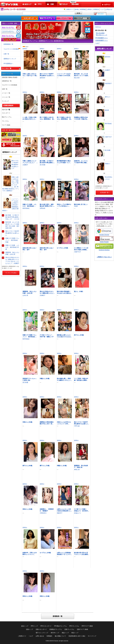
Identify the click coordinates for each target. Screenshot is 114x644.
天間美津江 (43, 513)
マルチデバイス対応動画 (11, 49)
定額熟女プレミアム (56, 629)
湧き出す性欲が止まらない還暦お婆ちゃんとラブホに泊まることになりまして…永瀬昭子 (12, 260)
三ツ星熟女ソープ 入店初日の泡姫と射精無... (81, 249)
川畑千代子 (77, 252)
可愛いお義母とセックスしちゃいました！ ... (30, 162)
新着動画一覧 (58, 616)
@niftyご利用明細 (80, 9)
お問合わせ (109, 9)
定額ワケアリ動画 (82, 629)
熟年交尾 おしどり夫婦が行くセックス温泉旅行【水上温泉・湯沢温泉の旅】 (12, 225)
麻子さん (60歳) (27, 466)
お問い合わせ (40, 636)
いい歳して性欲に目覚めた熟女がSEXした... (29, 118)
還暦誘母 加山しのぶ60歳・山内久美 (29, 292)
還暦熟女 (25, 49)
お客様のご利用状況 (93, 9)
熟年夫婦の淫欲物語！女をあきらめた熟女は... (64, 292)
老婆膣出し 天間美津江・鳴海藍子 (47, 510)
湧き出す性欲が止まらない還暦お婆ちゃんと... (47, 292)
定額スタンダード (41, 629)
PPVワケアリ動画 (87, 626)
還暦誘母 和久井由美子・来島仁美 (81, 466)
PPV (39, 4)
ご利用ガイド (69, 9)
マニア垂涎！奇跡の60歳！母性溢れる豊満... (81, 379)
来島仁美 (77, 470)
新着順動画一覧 (8, 44)
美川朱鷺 (42, 165)
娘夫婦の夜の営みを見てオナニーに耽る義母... (82, 554)
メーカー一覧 (6, 93)
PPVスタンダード (46, 626)
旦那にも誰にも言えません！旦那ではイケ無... (30, 75)
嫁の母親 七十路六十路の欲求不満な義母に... (47, 162)
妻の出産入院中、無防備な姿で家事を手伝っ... (47, 205)
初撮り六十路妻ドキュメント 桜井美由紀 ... (30, 336)
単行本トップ (55, 633)
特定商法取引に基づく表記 (77, 636)
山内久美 (25, 295)
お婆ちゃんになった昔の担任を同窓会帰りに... (64, 510)
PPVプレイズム (74, 626)
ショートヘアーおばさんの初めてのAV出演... (64, 75)
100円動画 (76, 4)
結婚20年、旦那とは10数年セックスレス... (30, 554)
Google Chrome (104, 232)
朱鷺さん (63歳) (45, 379)
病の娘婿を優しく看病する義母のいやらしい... (64, 379)
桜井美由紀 (26, 208)
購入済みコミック (102, 35)
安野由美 (42, 208)
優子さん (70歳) (45, 466)
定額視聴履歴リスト (102, 40)
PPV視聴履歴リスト (102, 38)
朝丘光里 (77, 78)
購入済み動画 (100, 33)
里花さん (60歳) (27, 509)
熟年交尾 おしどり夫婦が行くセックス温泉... (82, 75)
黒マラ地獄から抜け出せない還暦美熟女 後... (47, 118)
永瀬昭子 (25, 165)
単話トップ (75, 633)
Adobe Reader (104, 239)
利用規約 (49, 636)
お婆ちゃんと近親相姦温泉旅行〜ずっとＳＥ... (64, 554)
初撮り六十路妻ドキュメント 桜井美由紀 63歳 (12, 240)
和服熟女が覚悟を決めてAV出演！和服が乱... (81, 118)
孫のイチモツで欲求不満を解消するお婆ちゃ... (47, 75)
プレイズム (65, 18)
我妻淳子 (60, 513)
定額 (51, 4)
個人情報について (60, 636)
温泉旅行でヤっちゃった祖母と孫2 (29, 379)
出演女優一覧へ (104, 193)
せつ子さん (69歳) (62, 248)
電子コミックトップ (42, 633)
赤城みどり (77, 513)
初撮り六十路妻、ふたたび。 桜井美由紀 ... (29, 205)
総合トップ (27, 4)
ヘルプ (102, 9)
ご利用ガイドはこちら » (104, 257)
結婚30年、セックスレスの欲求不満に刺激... (81, 162)
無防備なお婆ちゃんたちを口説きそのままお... (64, 336)
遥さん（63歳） (79, 291)
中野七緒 (77, 426)
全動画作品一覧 (7, 81)
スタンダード (30, 18)
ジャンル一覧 (6, 97)
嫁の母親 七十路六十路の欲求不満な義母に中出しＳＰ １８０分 (12, 217)
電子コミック (64, 4)
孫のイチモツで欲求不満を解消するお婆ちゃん (12, 233)
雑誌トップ (65, 633)
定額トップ (29, 629)
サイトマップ (92, 636)
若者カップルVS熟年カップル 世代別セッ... (64, 205)
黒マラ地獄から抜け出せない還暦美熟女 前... (64, 118)
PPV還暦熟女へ (8, 64)
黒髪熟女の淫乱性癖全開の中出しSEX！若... (47, 423)
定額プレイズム (69, 629)
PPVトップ (34, 626)
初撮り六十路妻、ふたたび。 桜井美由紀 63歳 (12, 247)
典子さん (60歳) (79, 335)
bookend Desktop (104, 247)
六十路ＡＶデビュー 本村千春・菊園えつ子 (47, 336)
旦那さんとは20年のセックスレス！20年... (64, 423)
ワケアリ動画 (82, 18)
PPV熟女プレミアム (60, 626)
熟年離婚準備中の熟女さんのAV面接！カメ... (64, 162)
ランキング (5, 101)
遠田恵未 (42, 78)
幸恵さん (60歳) (27, 422)
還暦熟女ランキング (10, 59)
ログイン (98, 27)
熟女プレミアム (47, 18)
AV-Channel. (55, 641)
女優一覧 (6, 54)
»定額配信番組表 (8, 105)
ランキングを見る (11, 273)
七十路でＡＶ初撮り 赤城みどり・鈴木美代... (82, 510)
